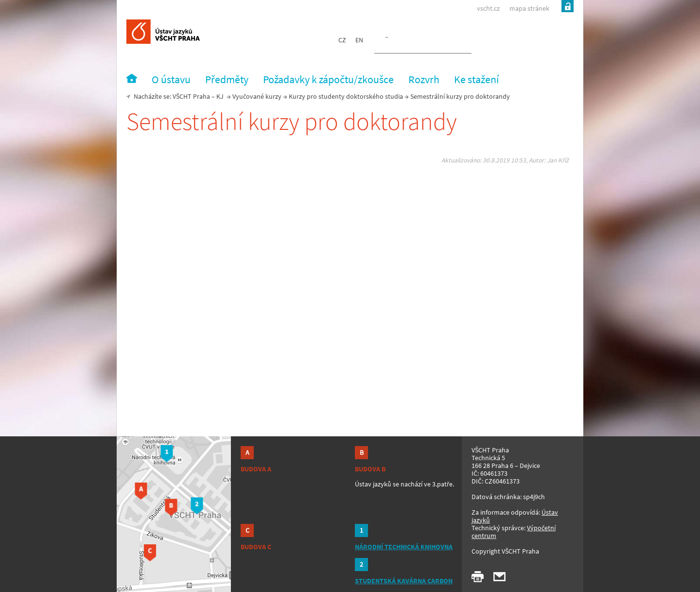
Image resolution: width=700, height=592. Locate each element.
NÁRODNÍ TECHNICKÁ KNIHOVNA (404, 547)
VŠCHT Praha (191, 96)
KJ (220, 96)
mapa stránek (529, 8)
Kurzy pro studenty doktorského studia (346, 96)
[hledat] (411, 42)
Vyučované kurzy (257, 96)
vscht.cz (488, 8)
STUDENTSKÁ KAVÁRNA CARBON (404, 581)
